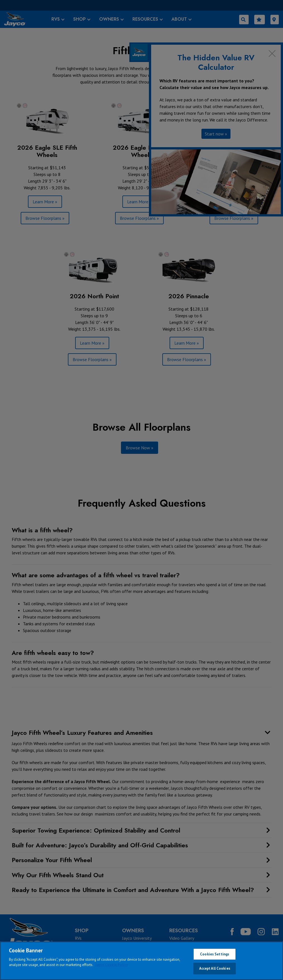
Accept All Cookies (215, 968)
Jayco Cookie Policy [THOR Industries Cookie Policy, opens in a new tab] (111, 965)
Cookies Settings (215, 954)
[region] (141, 961)
